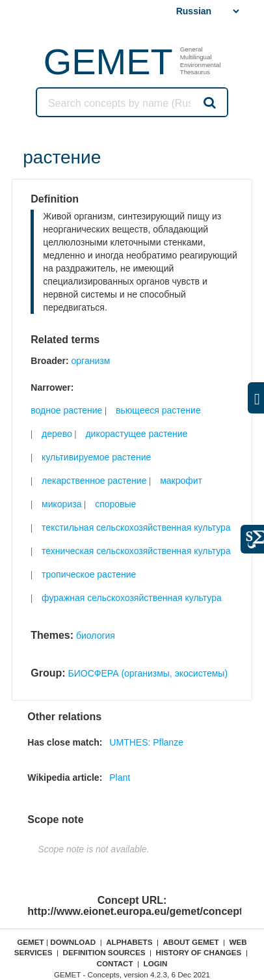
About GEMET (191, 942)
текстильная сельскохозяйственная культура (136, 527)
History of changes (198, 952)
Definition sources (104, 952)
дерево (57, 434)
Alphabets (129, 942)
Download (73, 942)
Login (156, 963)
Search (209, 102)
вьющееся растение (158, 410)
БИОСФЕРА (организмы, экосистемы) (148, 673)
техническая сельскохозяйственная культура (136, 551)
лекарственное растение (94, 481)
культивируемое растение (96, 457)
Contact (114, 963)
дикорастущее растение (136, 434)
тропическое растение (89, 574)
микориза (61, 504)
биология (96, 636)
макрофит (181, 481)
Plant (120, 777)
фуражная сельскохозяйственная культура (132, 598)
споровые (115, 504)
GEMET (108, 62)
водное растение (66, 410)
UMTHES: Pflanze (146, 742)
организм (91, 361)
